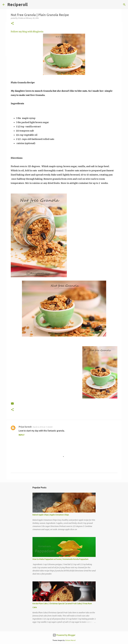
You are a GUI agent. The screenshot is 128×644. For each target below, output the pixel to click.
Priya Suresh (25, 427)
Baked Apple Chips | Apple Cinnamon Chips (51, 515)
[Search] (124, 5)
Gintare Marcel (70, 640)
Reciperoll (17, 4)
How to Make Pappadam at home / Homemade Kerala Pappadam (60, 559)
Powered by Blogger (64, 635)
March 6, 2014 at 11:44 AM (43, 427)
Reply (22, 435)
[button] (12, 24)
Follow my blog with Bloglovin (27, 32)
